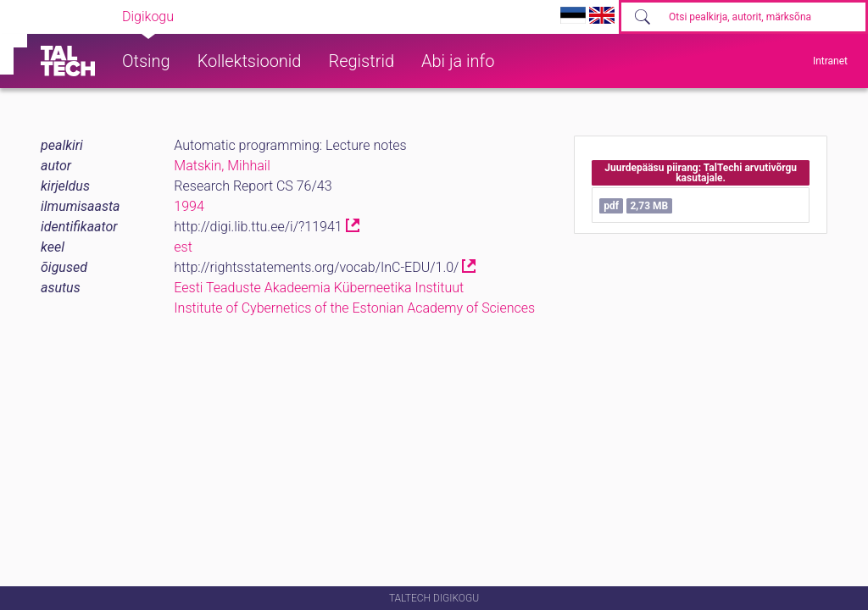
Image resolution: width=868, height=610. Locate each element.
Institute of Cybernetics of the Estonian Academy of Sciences (354, 308)
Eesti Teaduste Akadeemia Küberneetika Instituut (319, 288)
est (183, 247)
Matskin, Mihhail (222, 166)
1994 (189, 206)
